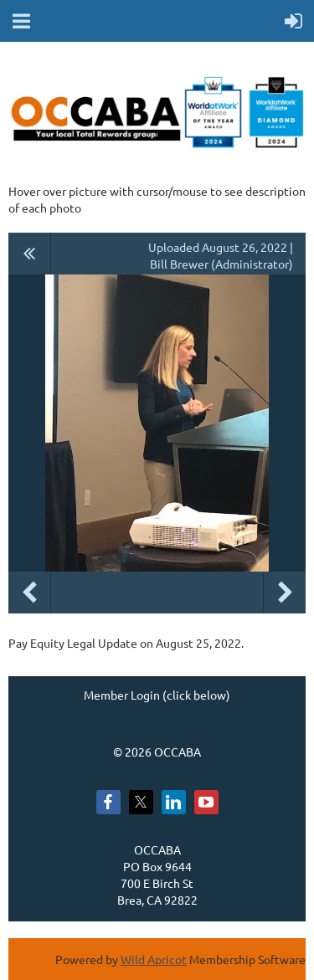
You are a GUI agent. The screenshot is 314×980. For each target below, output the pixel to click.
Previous (29, 593)
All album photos (30, 254)
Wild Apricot (154, 959)
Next (285, 593)
